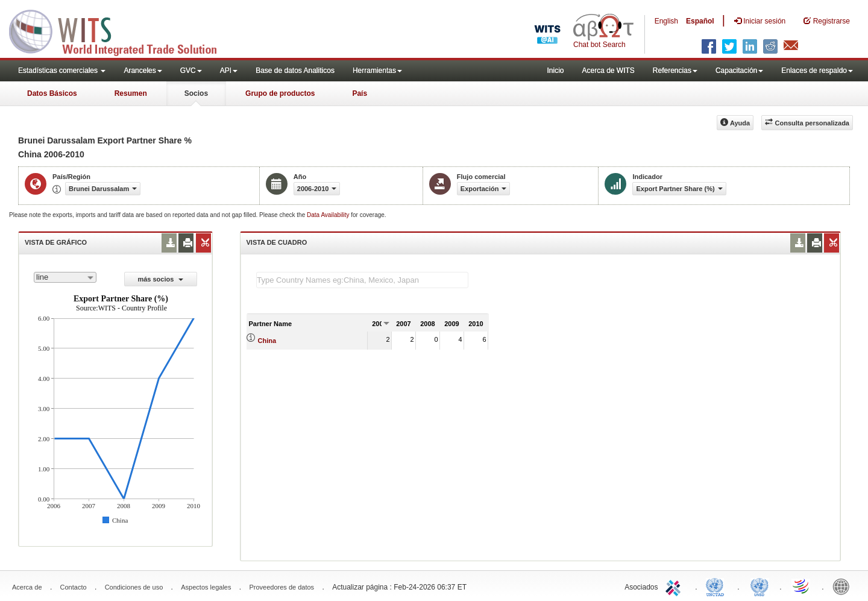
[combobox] (65, 277)
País (360, 93)
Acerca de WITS (608, 71)
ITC (675, 586)
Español (700, 21)
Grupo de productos (280, 93)
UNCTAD (717, 586)
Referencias (675, 71)
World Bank (844, 586)
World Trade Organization (802, 586)
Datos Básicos (52, 93)
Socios (196, 93)
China (267, 341)
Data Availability (329, 215)
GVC (191, 71)
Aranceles (143, 71)
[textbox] (362, 280)
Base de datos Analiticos (295, 71)
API (229, 71)
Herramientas (377, 71)
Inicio (555, 71)
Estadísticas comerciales (62, 71)
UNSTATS (759, 586)
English (666, 21)
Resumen (131, 93)
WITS (121, 30)
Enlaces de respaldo (817, 71)
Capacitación (739, 71)
